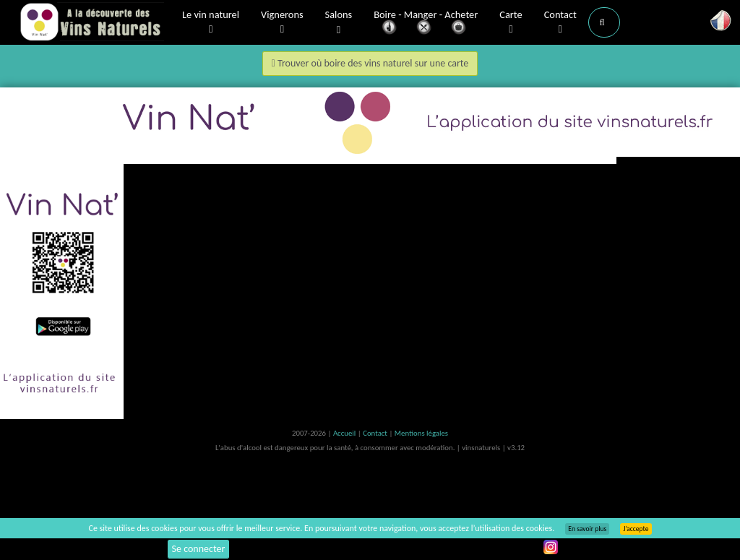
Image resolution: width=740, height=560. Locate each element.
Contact (560, 22)
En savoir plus (587, 529)
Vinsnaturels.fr (92, 23)
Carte (511, 22)
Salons (339, 23)
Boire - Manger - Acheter (426, 23)
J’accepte (636, 529)
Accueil (345, 433)
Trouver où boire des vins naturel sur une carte (370, 63)
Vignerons (282, 22)
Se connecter (199, 549)
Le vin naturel (211, 22)
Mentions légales (421, 433)
